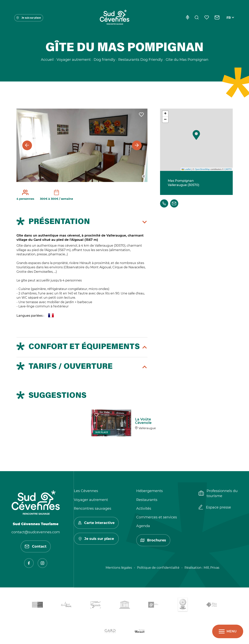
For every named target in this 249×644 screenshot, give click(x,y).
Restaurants (147, 500)
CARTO (228, 169)
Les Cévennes (86, 491)
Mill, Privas (212, 568)
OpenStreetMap (202, 169)
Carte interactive (96, 523)
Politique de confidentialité (158, 568)
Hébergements (149, 491)
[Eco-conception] (187, 18)
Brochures (153, 540)
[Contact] (217, 18)
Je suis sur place (29, 18)
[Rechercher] (197, 18)
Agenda (143, 526)
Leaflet (186, 169)
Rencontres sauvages (93, 509)
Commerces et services (157, 517)
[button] (196, 135)
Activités (144, 509)
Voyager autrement (91, 500)
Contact (36, 546)
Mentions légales (119, 568)
